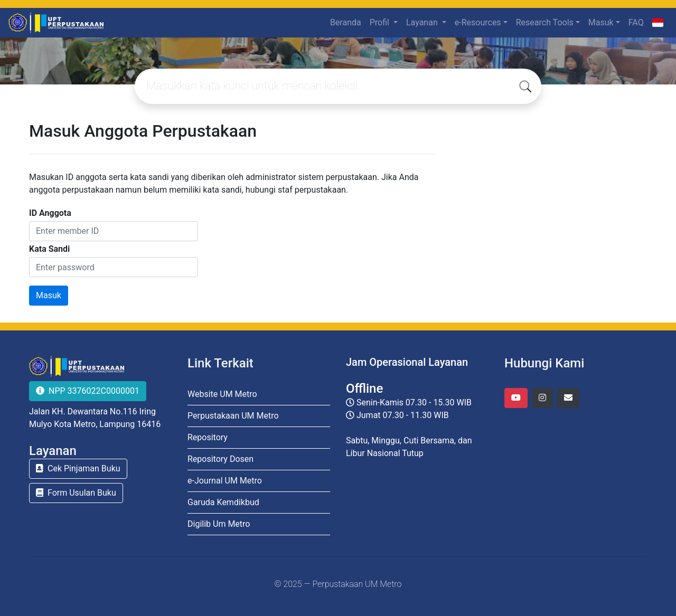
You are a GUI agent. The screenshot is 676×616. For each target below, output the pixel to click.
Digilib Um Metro (219, 524)
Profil (381, 22)
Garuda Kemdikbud (223, 502)
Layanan (423, 22)
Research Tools (545, 22)
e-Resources (478, 22)
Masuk (601, 22)
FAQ (636, 22)
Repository (208, 437)
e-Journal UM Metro (225, 481)
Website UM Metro (222, 394)
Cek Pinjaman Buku (78, 468)
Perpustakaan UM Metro (233, 416)
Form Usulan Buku (76, 493)
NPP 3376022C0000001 (88, 391)
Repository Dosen (220, 459)
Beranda (346, 22)
